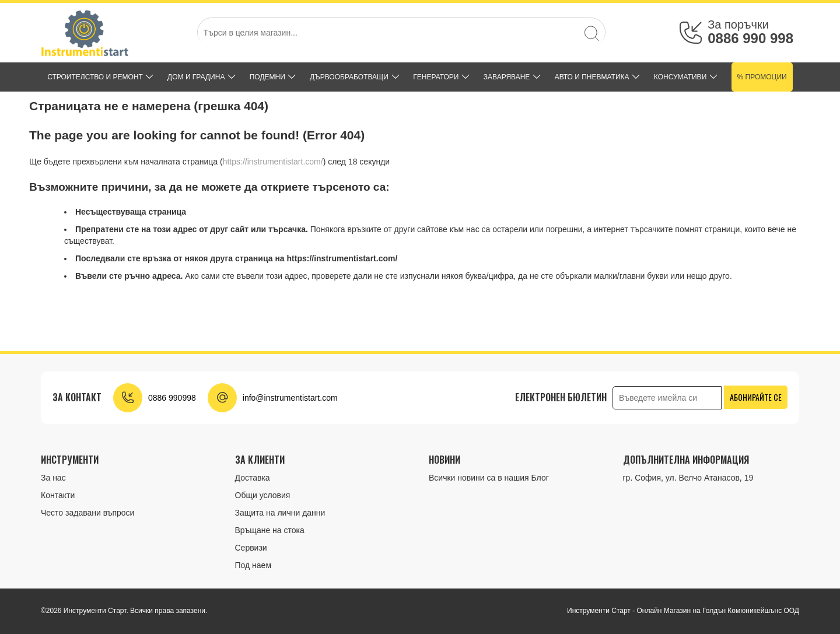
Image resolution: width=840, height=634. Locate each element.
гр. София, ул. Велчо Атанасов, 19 (688, 478)
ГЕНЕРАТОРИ (436, 77)
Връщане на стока (270, 530)
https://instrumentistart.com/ (273, 162)
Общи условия (263, 495)
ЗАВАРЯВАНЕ (507, 77)
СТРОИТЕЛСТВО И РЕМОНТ (95, 77)
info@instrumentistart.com (290, 398)
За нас (53, 478)
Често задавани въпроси (87, 513)
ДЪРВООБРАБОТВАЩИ (349, 77)
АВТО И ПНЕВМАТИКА (592, 77)
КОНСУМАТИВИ (680, 77)
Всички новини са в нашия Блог (489, 478)
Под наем (253, 565)
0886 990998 (172, 398)
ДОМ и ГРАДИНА (196, 77)
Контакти (58, 495)
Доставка (253, 478)
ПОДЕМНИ (267, 77)
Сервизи (251, 548)
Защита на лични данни (280, 513)
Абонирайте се (756, 397)
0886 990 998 (750, 38)
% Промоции (762, 77)
